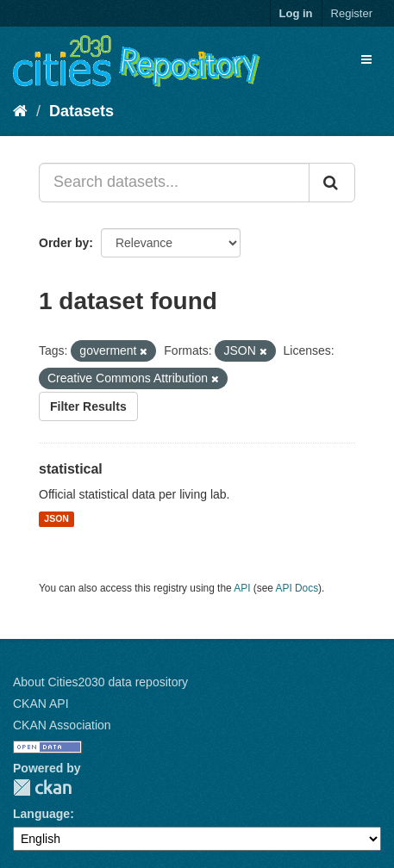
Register (352, 13)
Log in (296, 13)
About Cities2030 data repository (100, 682)
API (242, 588)
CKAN (42, 787)
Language (41, 814)
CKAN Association (62, 725)
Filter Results (88, 406)
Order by (64, 243)
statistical (71, 469)
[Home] (20, 111)
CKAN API (41, 704)
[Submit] (332, 183)
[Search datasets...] (174, 183)
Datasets (81, 111)
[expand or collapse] (366, 59)
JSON (56, 519)
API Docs (297, 588)
